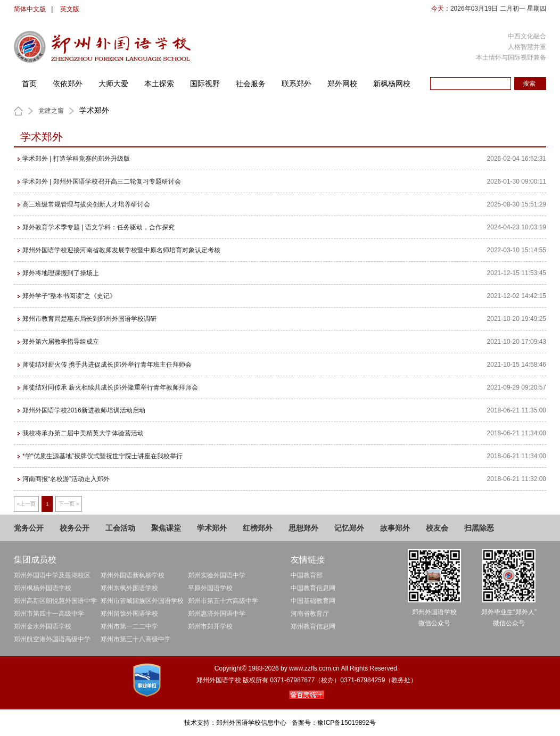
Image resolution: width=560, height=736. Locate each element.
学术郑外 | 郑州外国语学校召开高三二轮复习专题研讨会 (102, 181)
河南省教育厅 (310, 614)
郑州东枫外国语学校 (129, 588)
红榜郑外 (258, 528)
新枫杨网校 (392, 84)
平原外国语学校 (210, 588)
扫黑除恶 (479, 528)
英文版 (70, 9)
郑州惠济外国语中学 (217, 614)
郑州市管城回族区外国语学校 (142, 601)
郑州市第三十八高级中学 (136, 639)
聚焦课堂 (166, 528)
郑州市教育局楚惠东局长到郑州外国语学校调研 (89, 319)
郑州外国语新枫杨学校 (133, 575)
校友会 (437, 528)
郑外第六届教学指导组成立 (61, 342)
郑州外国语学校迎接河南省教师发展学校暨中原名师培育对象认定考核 (121, 250)
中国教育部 (307, 575)
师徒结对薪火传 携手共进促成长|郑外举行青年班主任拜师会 (107, 365)
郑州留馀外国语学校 (129, 614)
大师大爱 (113, 84)
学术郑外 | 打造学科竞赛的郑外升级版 (76, 159)
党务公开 (29, 528)
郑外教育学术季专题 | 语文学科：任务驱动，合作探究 (98, 227)
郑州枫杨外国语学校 (43, 588)
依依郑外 (68, 84)
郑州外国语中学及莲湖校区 (52, 575)
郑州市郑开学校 (210, 626)
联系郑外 (297, 84)
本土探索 (159, 84)
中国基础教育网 (313, 601)
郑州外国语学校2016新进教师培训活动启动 (84, 410)
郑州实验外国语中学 (217, 575)
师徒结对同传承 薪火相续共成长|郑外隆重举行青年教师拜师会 (110, 387)
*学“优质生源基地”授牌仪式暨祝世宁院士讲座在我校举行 (102, 456)
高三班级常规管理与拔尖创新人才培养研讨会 (86, 204)
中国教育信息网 (313, 588)
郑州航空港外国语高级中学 (52, 639)
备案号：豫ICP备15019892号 (333, 723)
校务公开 (75, 528)
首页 (29, 84)
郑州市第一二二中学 (129, 626)
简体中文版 (30, 9)
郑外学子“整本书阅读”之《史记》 (69, 296)
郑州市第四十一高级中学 (49, 614)
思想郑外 (303, 528)
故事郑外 (395, 528)
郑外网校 (342, 84)
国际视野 (205, 84)
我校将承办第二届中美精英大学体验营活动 (83, 433)
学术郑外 (212, 528)
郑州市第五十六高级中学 (223, 601)
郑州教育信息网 (313, 626)
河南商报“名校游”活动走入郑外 (66, 479)
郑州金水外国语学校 (43, 626)
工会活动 (120, 528)
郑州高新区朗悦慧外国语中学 (55, 601)
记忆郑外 (349, 528)
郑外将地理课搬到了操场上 (61, 273)
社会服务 (251, 84)
